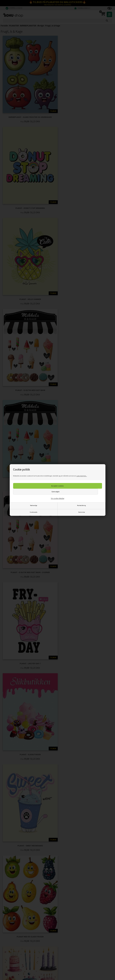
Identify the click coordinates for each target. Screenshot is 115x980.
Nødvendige (34, 505)
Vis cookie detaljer (58, 498)
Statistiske (81, 512)
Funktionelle (34, 512)
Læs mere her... (82, 476)
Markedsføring (81, 505)
